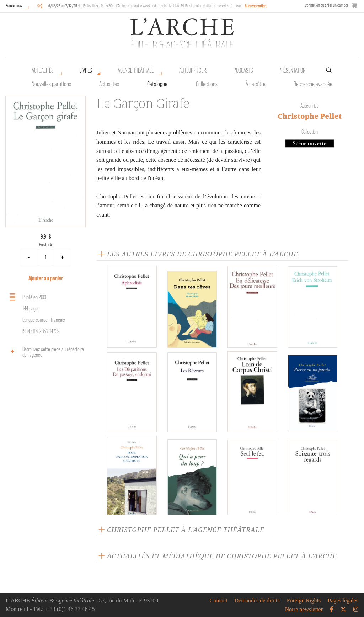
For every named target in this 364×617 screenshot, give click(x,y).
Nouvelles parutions (51, 84)
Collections (207, 84)
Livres (86, 70)
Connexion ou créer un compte (327, 5)
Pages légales (343, 601)
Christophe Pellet (310, 116)
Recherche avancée (313, 84)
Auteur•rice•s (193, 70)
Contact (219, 601)
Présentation (292, 70)
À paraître (256, 84)
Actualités (43, 70)
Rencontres (14, 6)
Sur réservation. (256, 6)
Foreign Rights (304, 601)
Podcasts (243, 70)
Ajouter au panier (46, 278)
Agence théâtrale (136, 70)
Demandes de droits (257, 601)
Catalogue (157, 84)
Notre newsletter (304, 610)
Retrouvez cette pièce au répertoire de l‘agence (45, 352)
